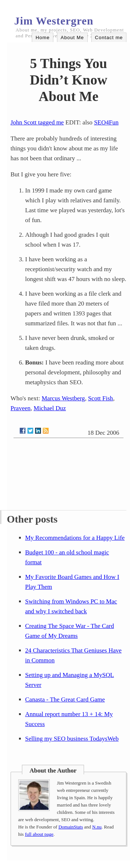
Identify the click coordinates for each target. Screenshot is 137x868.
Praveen (21, 408)
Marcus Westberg (63, 398)
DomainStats (71, 827)
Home (43, 38)
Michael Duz (50, 408)
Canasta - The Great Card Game (65, 699)
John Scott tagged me (37, 122)
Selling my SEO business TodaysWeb (72, 739)
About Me (72, 38)
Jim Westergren (54, 21)
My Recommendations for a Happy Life (75, 538)
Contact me (109, 38)
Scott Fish (101, 398)
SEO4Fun (106, 122)
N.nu (97, 827)
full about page (39, 834)
